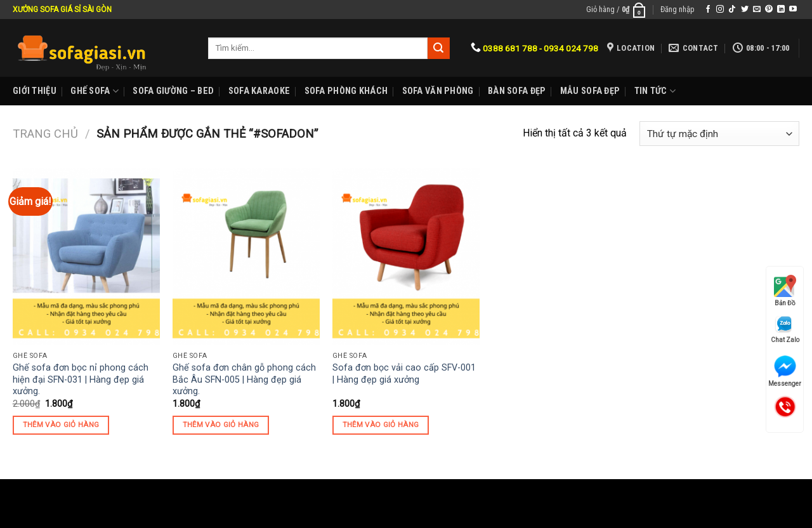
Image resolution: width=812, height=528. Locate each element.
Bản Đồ (785, 291)
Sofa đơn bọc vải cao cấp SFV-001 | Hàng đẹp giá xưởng (404, 374)
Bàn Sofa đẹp (517, 91)
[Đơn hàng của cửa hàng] (719, 134)
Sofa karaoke (259, 91)
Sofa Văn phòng (438, 91)
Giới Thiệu (35, 91)
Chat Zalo (785, 329)
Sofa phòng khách (346, 91)
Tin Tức (655, 91)
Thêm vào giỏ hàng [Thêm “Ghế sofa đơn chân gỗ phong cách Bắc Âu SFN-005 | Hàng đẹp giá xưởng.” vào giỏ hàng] (221, 425)
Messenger (785, 371)
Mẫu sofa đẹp (590, 91)
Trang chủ (45, 134)
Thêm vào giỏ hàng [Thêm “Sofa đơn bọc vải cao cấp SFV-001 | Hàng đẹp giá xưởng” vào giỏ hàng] (381, 425)
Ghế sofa (95, 91)
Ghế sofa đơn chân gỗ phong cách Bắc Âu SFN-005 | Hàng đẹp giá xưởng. (244, 379)
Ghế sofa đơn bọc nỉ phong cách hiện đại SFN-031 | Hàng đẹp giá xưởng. (81, 379)
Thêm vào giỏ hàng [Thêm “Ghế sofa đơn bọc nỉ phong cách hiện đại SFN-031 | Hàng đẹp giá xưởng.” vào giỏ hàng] (61, 425)
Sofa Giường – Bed (173, 91)
